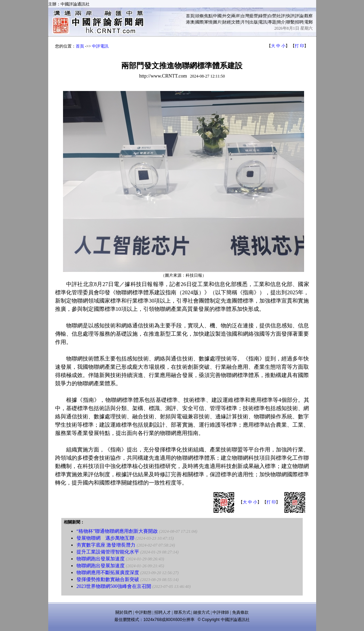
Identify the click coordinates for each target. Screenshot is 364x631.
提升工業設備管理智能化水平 (108, 552)
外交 (227, 16)
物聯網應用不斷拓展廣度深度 (108, 573)
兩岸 (236, 16)
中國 (217, 16)
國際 (199, 22)
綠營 (263, 16)
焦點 (208, 16)
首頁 (190, 16)
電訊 (263, 22)
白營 (272, 16)
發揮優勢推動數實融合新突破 (108, 579)
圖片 (217, 22)
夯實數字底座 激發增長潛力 (106, 545)
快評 (290, 16)
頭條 (199, 16)
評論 (299, 16)
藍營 (254, 16)
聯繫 (290, 22)
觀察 (309, 16)
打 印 (299, 46)
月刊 (245, 22)
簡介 (281, 22)
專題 (272, 22)
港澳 (190, 22)
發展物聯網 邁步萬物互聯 (105, 538)
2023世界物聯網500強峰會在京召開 (114, 586)
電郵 (309, 22)
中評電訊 (100, 46)
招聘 (299, 22)
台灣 (245, 16)
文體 (236, 22)
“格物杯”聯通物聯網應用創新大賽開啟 (117, 531)
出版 (254, 22)
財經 (227, 22)
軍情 (208, 22)
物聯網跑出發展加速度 (101, 559)
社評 (281, 16)
